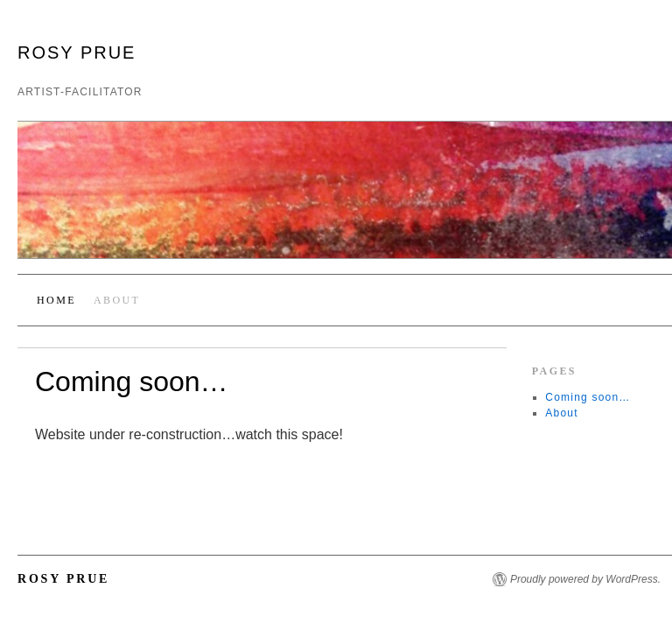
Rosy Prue (77, 52)
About (117, 300)
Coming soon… (588, 397)
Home (56, 300)
